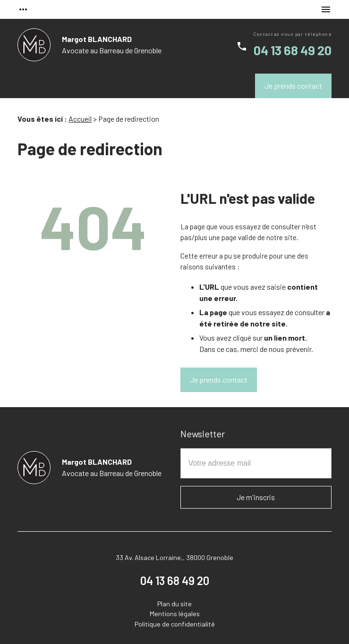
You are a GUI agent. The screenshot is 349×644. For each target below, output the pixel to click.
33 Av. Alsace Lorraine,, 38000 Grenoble (174, 557)
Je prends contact (293, 86)
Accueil (80, 119)
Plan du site (174, 604)
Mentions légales (175, 614)
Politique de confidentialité (175, 624)
